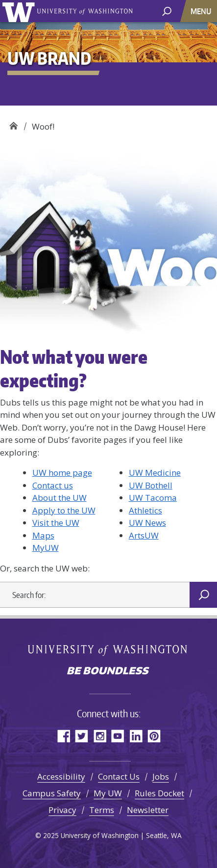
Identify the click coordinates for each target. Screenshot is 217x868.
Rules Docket (159, 793)
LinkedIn (136, 736)
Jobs (161, 776)
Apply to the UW (64, 510)
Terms (102, 810)
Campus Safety (52, 793)
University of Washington (20, 11)
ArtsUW (144, 535)
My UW (108, 793)
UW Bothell (151, 485)
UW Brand (13, 123)
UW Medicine (155, 473)
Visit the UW (56, 523)
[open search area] (167, 11)
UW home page (62, 473)
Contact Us (119, 776)
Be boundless (109, 672)
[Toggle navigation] (202, 11)
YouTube (118, 736)
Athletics (145, 510)
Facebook (63, 736)
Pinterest (154, 736)
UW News (147, 523)
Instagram (100, 736)
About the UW (60, 498)
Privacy (62, 810)
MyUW (46, 548)
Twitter (82, 736)
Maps (43, 535)
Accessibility (61, 776)
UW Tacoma (153, 498)
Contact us (53, 485)
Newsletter (148, 810)
